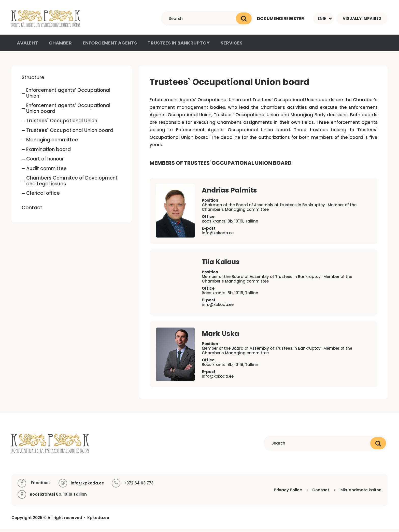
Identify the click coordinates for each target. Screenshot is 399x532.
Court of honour (45, 162)
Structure (33, 80)
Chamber (60, 46)
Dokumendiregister (280, 18)
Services (226, 46)
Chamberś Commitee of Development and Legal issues (72, 184)
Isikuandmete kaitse (360, 493)
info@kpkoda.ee (218, 236)
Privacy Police (288, 493)
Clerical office (43, 196)
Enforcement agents (108, 46)
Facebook (34, 486)
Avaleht (27, 46)
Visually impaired (362, 18)
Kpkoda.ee (98, 521)
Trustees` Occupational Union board (70, 133)
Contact (32, 210)
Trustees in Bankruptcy (175, 46)
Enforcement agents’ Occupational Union (68, 96)
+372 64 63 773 (139, 486)
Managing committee (52, 143)
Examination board (48, 152)
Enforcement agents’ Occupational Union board (68, 111)
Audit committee (46, 171)
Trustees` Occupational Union (62, 124)
